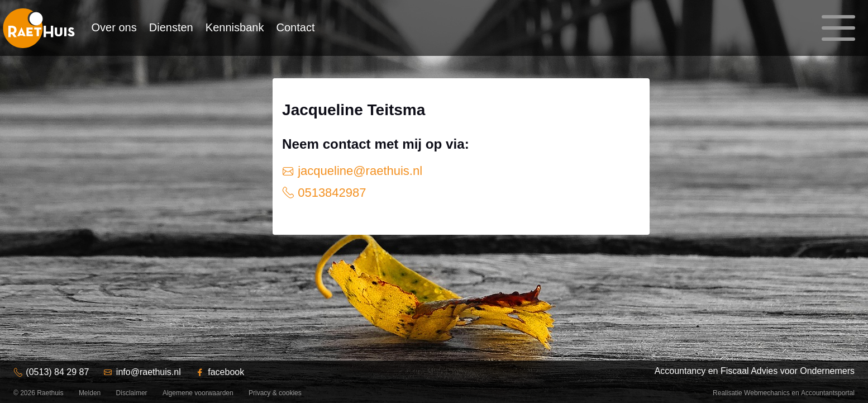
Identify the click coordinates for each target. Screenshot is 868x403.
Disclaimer (132, 393)
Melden (90, 393)
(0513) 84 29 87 (57, 372)
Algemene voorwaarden (198, 393)
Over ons (114, 27)
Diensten (171, 27)
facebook (226, 372)
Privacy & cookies (275, 393)
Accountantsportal (828, 393)
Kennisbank (235, 27)
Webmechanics (767, 393)
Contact (296, 27)
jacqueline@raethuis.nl (358, 171)
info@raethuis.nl (149, 372)
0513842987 (330, 193)
